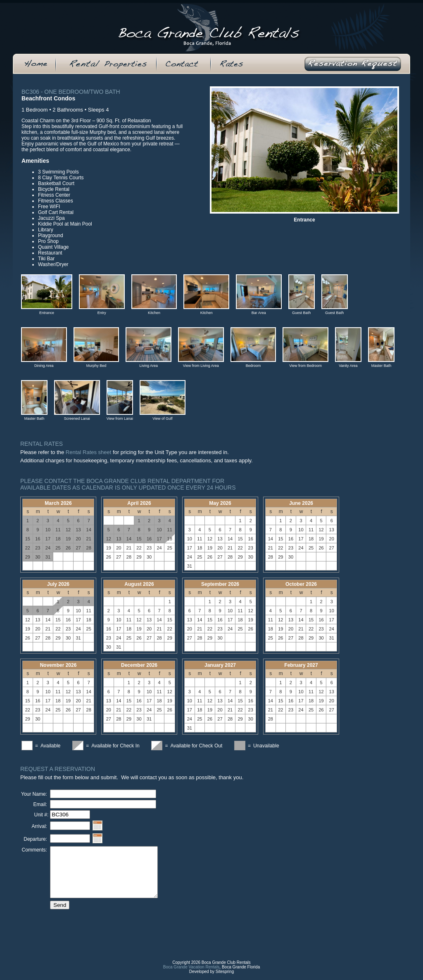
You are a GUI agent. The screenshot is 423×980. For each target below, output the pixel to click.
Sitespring (225, 978)
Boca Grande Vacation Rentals (191, 973)
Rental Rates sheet (89, 452)
